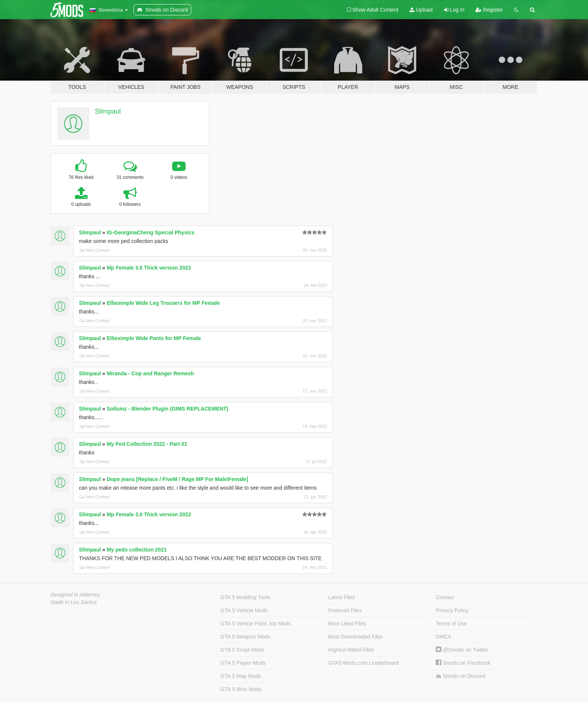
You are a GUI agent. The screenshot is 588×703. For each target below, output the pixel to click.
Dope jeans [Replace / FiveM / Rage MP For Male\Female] (177, 479)
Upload (421, 10)
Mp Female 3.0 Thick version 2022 (149, 268)
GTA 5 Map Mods (241, 676)
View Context (95, 250)
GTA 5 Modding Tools (245, 597)
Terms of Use (451, 624)
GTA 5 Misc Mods (241, 689)
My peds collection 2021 (136, 550)
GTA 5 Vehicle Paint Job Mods (256, 624)
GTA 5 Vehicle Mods (244, 610)
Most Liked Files (347, 624)
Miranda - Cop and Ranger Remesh (150, 373)
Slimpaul (108, 111)
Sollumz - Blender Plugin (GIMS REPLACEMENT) (167, 409)
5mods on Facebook (463, 663)
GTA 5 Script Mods (242, 650)
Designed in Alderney (76, 595)
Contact (445, 597)
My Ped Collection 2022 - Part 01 (147, 444)
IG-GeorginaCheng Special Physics (150, 232)
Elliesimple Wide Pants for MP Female (154, 338)
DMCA (443, 637)
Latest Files (342, 597)
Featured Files (345, 610)
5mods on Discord (460, 676)
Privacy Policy (452, 610)
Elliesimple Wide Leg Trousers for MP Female (163, 303)
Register (489, 10)
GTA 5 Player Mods (243, 663)
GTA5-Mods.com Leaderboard (363, 663)
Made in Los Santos (74, 602)
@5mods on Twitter (462, 650)
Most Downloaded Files (355, 637)
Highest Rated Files (351, 650)
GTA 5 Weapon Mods (245, 637)
